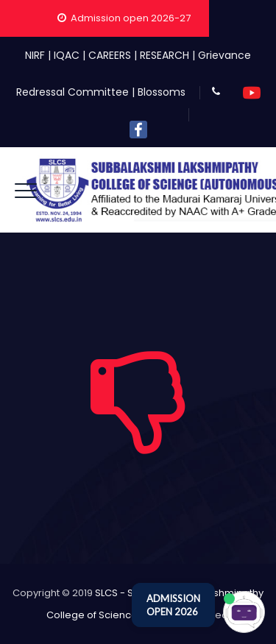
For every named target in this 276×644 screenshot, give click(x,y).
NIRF (35, 55)
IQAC (67, 55)
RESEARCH (164, 55)
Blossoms (162, 92)
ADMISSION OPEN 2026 (173, 605)
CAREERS (110, 55)
